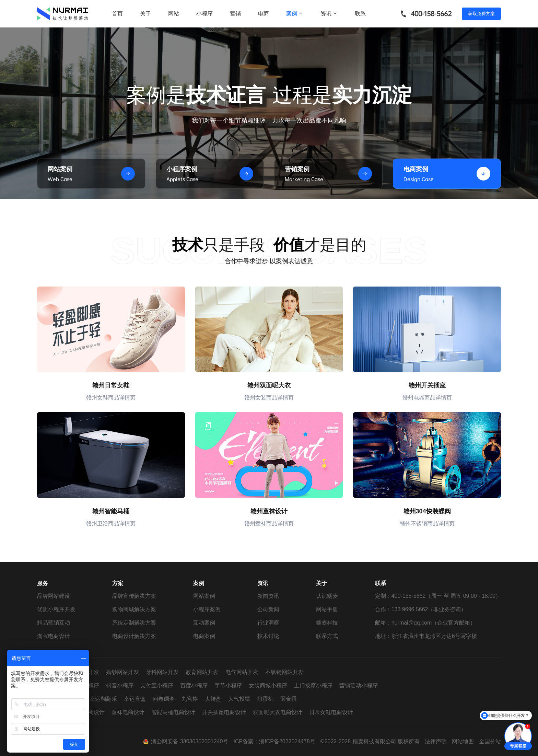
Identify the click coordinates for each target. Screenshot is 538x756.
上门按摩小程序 (313, 685)
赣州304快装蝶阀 (427, 511)
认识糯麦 (327, 596)
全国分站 (490, 741)
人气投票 (239, 699)
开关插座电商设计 (224, 712)
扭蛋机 (265, 699)
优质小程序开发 (56, 609)
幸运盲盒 (135, 699)
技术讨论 (268, 636)
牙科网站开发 (162, 672)
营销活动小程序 (359, 685)
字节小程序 (228, 685)
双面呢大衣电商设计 (278, 712)
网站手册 (327, 609)
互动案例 (204, 623)
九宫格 (190, 699)
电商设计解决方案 (134, 636)
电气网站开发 (242, 672)
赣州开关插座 (427, 385)
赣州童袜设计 (269, 511)
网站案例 (204, 596)
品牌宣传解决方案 (134, 596)
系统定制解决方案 (134, 623)
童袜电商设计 (128, 712)
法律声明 (436, 741)
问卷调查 (164, 699)
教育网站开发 (202, 672)
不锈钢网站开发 (284, 672)
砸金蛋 (289, 699)
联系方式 (327, 636)
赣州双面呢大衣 (269, 385)
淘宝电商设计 (54, 636)
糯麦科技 (327, 623)
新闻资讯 (268, 596)
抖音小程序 (120, 685)
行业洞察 (268, 623)
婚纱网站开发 (122, 672)
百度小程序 (194, 685)
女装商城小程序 (268, 685)
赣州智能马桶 (111, 511)
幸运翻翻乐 (103, 699)
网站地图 (463, 741)
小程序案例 (207, 609)
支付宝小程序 (157, 685)
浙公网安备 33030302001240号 (190, 741)
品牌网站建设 (54, 596)
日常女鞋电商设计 (331, 712)
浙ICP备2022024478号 (287, 741)
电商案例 (204, 636)
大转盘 (213, 699)
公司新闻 (268, 609)
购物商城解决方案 (134, 609)
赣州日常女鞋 (111, 385)
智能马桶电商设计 (173, 712)
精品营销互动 (54, 623)
